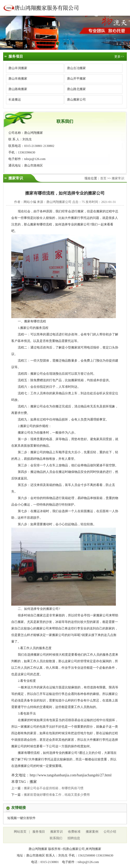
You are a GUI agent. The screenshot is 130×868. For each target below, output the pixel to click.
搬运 (33, 472)
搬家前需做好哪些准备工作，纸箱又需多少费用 (57, 795)
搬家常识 (118, 178)
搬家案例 (92, 832)
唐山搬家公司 (76, 99)
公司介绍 (110, 832)
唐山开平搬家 (76, 79)
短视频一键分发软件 (21, 818)
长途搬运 (15, 99)
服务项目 (39, 832)
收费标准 (74, 832)
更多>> (119, 57)
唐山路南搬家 (18, 89)
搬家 (81, 211)
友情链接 (19, 808)
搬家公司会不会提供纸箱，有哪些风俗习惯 (54, 788)
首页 (103, 178)
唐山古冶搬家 (76, 68)
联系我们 (56, 838)
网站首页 (20, 832)
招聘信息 (74, 838)
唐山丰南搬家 (18, 79)
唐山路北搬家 (76, 89)
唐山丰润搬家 (18, 68)
